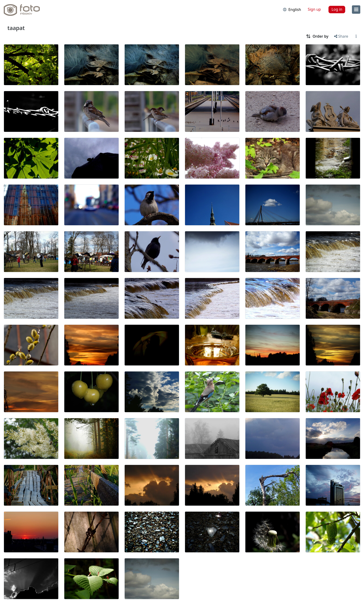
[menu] (356, 10)
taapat (16, 28)
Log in (337, 9)
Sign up (314, 9)
